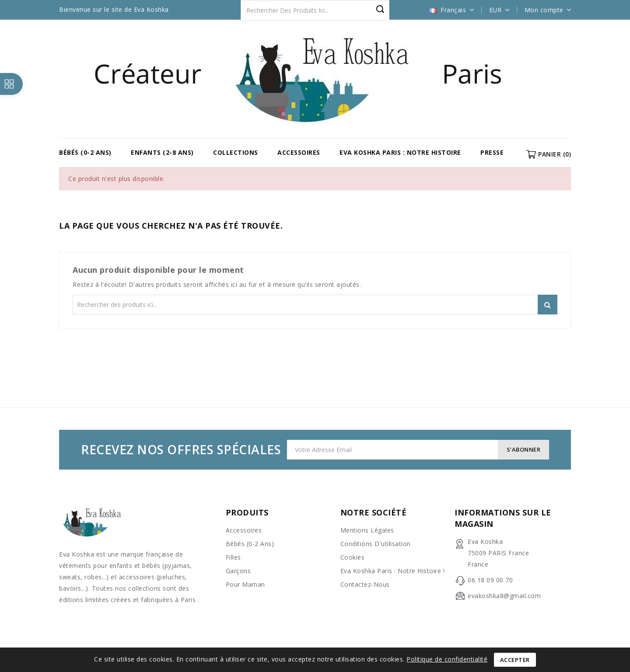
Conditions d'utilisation (376, 544)
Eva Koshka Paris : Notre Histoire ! (393, 571)
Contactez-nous (365, 584)
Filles (233, 557)
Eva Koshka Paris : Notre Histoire (400, 152)
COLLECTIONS (236, 152)
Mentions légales (367, 530)
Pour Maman (245, 584)
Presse (492, 152)
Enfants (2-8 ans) (162, 152)
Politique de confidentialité (447, 659)
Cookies (353, 557)
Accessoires (299, 152)
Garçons (238, 571)
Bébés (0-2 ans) (85, 152)
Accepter (515, 660)
